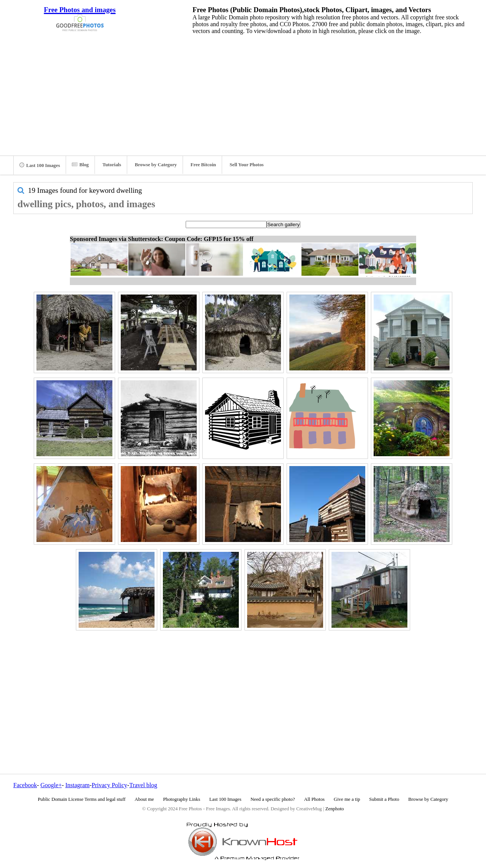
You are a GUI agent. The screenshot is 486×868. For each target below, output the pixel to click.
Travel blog (143, 785)
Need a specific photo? (273, 799)
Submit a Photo (384, 799)
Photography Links (181, 799)
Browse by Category (156, 165)
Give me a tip (347, 799)
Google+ (51, 785)
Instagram (77, 785)
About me (144, 799)
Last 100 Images (40, 165)
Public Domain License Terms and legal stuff (82, 799)
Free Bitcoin (203, 165)
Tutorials (112, 165)
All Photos (314, 799)
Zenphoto (335, 809)
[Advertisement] (243, 93)
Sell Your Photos (247, 165)
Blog (80, 165)
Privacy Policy (109, 785)
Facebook (25, 785)
